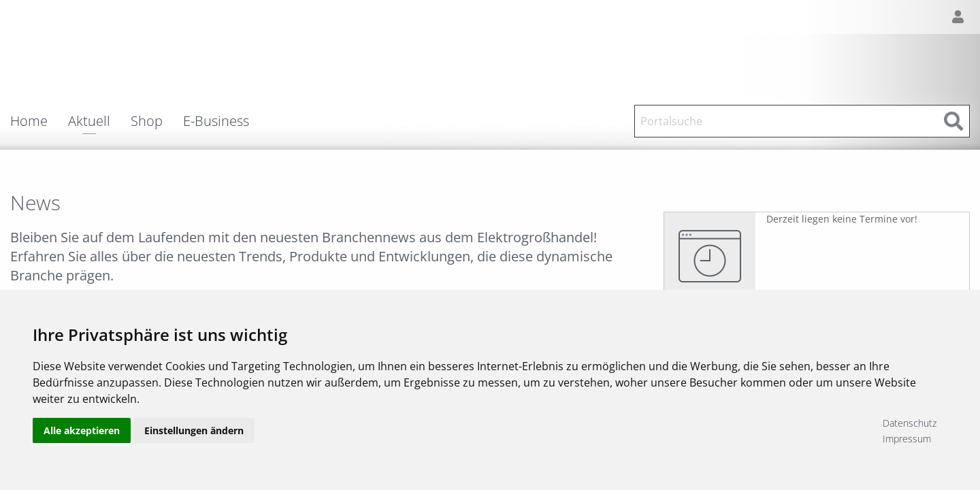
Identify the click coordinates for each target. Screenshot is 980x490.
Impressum (907, 439)
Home (29, 121)
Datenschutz (910, 423)
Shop (147, 121)
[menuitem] (39, 121)
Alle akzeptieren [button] (82, 430)
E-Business (216, 121)
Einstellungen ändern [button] (194, 430)
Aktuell (89, 122)
